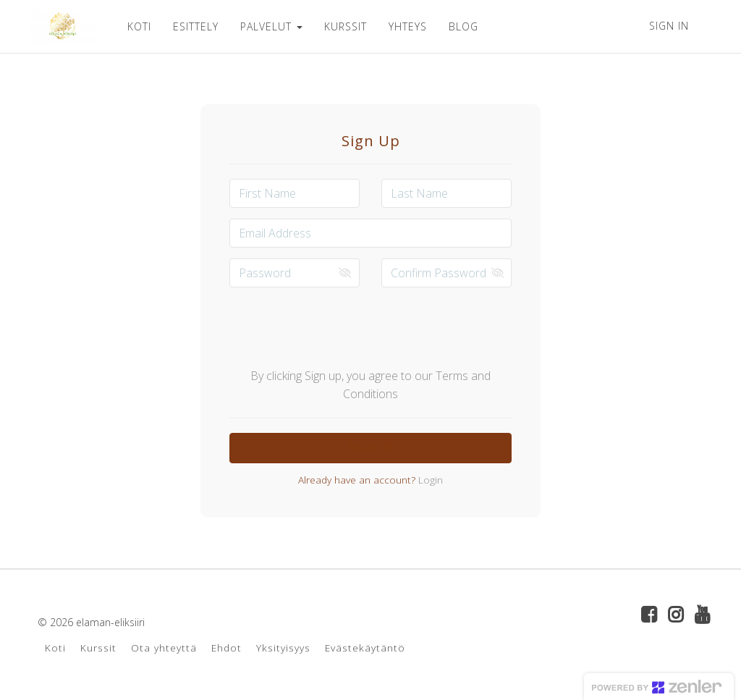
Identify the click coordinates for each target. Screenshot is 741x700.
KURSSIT (346, 26)
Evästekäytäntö (365, 648)
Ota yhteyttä (164, 648)
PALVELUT (271, 26)
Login (429, 480)
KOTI (139, 26)
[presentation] (370, 326)
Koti (55, 648)
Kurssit (98, 648)
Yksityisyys (283, 648)
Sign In (669, 26)
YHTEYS (408, 26)
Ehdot (226, 648)
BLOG (463, 26)
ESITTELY (196, 26)
